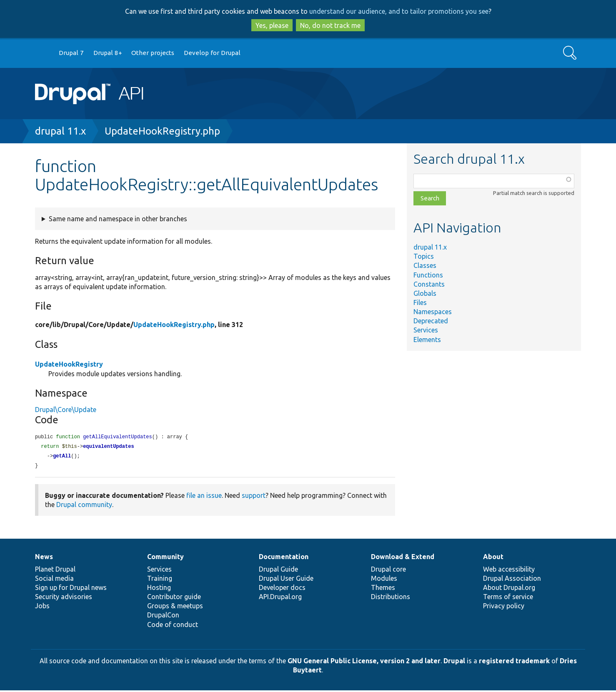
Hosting (159, 589)
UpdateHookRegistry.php (162, 131)
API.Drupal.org (280, 598)
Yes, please (272, 25)
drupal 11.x (60, 131)
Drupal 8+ (108, 53)
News (44, 558)
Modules (384, 580)
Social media (54, 580)
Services (426, 330)
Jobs (42, 607)
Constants (429, 284)
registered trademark (514, 662)
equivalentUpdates (108, 447)
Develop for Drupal (212, 53)
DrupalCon (163, 617)
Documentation (284, 558)
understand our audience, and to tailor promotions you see (399, 11)
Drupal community (84, 506)
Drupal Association (512, 580)
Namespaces (433, 312)
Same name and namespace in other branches (118, 219)
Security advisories (64, 598)
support (254, 497)
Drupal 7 (71, 53)
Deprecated (431, 321)
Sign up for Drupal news (71, 589)
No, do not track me (330, 25)
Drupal (454, 662)
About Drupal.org (509, 589)
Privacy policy (504, 607)
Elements (427, 340)
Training (160, 580)
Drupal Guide (278, 571)
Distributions (391, 598)
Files (420, 302)
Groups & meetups (175, 607)
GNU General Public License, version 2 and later (364, 662)
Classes (425, 265)
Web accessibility (509, 571)
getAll (62, 457)
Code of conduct (173, 626)
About (493, 558)
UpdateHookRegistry (69, 364)
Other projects (153, 53)
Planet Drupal (55, 571)
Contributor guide (174, 598)
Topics (424, 256)
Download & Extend (403, 558)
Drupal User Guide (286, 580)
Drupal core (388, 571)
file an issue (204, 497)
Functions (428, 275)
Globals (425, 293)
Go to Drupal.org (43, 53)
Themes (383, 589)
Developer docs (282, 589)
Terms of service (508, 598)
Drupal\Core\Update (66, 410)
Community (165, 558)
